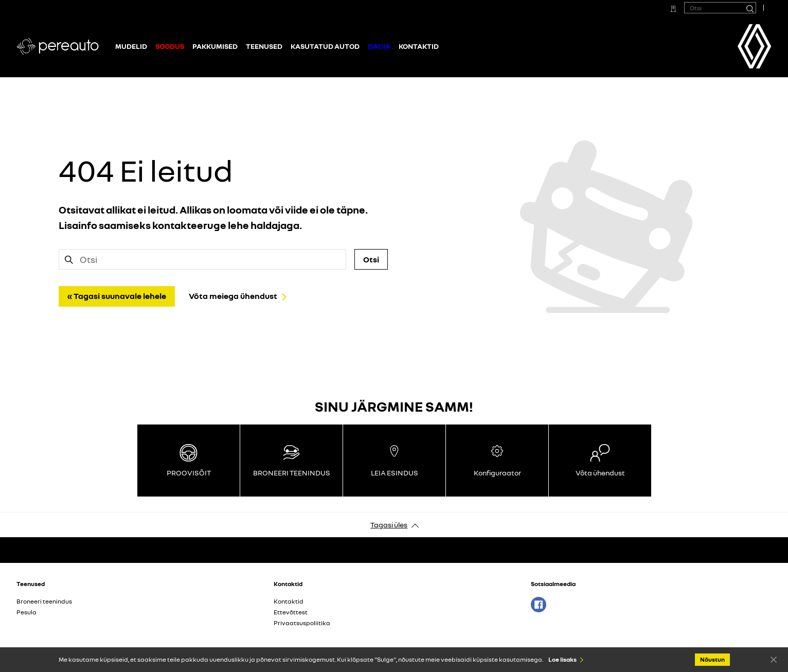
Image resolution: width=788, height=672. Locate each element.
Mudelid (131, 46)
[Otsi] (749, 8)
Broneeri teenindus (44, 601)
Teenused (264, 46)
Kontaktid (419, 46)
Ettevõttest (291, 612)
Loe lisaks (562, 659)
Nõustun (774, 659)
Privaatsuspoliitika (302, 623)
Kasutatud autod (325, 46)
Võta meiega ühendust (233, 296)
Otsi (371, 259)
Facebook (539, 605)
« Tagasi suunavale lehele (117, 296)
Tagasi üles (389, 525)
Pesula (26, 612)
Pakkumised (215, 46)
